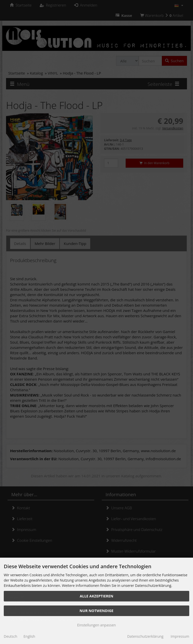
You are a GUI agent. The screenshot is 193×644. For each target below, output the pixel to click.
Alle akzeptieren (96, 596)
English (29, 636)
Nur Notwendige (97, 611)
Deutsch (11, 636)
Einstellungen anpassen (96, 625)
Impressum (180, 636)
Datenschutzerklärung (145, 636)
